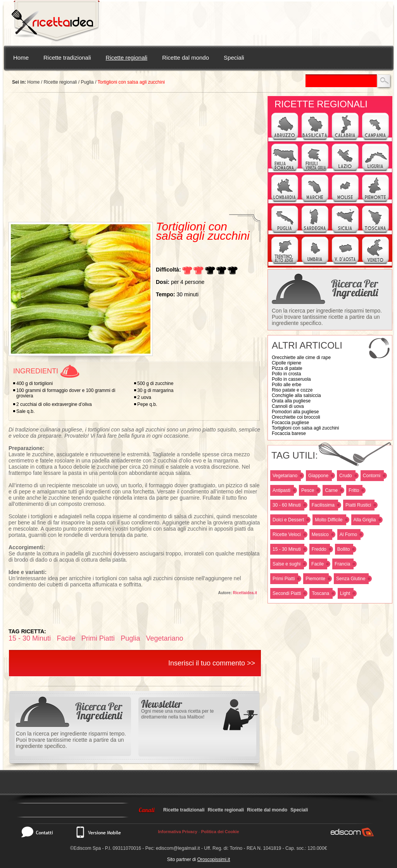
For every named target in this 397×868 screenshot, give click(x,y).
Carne (331, 490)
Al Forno (348, 535)
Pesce (308, 490)
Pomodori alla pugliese (295, 412)
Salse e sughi (287, 564)
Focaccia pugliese (290, 423)
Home (21, 58)
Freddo (319, 549)
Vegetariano (285, 476)
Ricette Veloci (287, 535)
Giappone (318, 476)
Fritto (354, 490)
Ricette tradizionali (67, 58)
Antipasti (281, 490)
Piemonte (315, 579)
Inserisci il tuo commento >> (212, 663)
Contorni (372, 476)
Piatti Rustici (358, 505)
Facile (318, 564)
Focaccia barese (289, 433)
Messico (320, 535)
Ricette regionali (127, 58)
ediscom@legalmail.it (178, 848)
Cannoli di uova (288, 406)
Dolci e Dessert (288, 520)
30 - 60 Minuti (287, 505)
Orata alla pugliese (291, 401)
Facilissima (323, 505)
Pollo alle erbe (287, 385)
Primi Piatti (284, 579)
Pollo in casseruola (291, 379)
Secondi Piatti (287, 593)
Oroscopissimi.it (214, 859)
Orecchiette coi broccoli (296, 417)
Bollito (344, 549)
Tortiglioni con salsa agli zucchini (305, 428)
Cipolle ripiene (287, 363)
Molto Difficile (329, 520)
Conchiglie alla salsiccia (296, 395)
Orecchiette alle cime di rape (301, 358)
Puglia (87, 82)
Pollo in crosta (286, 374)
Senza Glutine (351, 579)
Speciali (234, 58)
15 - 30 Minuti (287, 549)
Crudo (346, 476)
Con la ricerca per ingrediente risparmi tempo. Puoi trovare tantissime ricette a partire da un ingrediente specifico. (327, 317)
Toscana (320, 593)
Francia (342, 564)
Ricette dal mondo (186, 58)
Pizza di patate (287, 368)
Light (345, 593)
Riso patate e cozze (292, 390)
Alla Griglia (365, 520)
